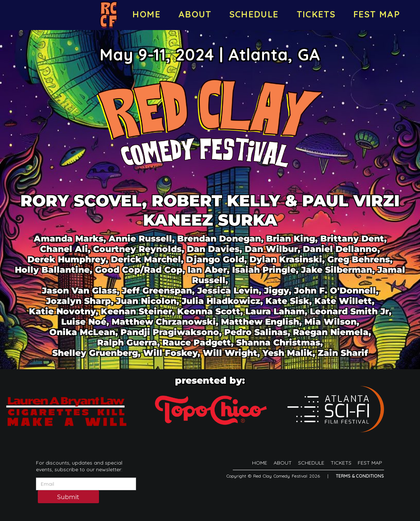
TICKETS (316, 14)
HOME (146, 14)
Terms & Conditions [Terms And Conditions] (360, 476)
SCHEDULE (254, 14)
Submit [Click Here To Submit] (68, 497)
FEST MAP (377, 14)
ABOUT (195, 14)
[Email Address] (86, 484)
